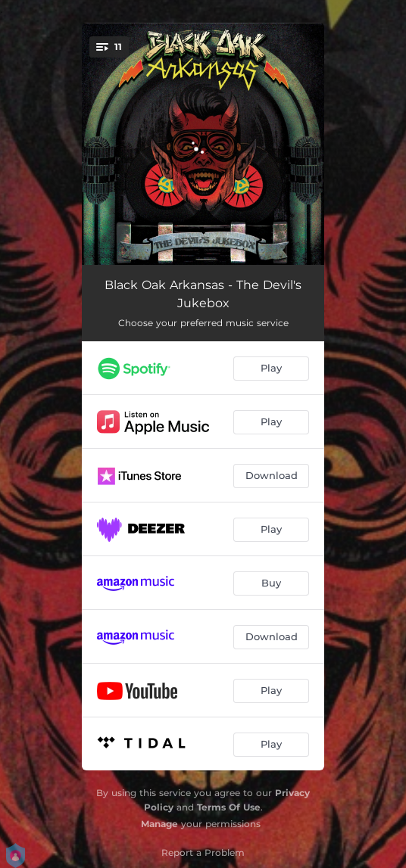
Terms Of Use (229, 807)
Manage (159, 824)
